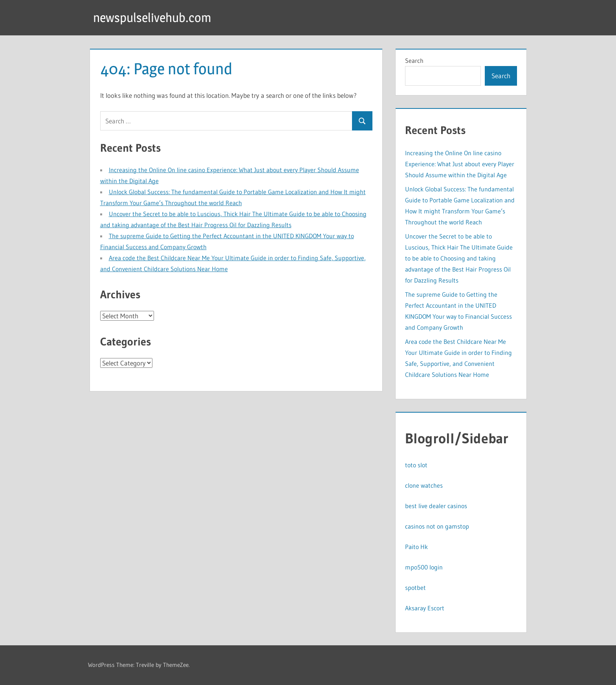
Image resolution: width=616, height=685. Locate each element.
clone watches (424, 485)
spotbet (415, 588)
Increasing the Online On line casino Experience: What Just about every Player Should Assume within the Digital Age (460, 164)
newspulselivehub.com (152, 17)
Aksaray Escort (425, 608)
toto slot (416, 465)
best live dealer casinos (436, 506)
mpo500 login (424, 567)
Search (414, 61)
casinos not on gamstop (437, 526)
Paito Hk (416, 547)
